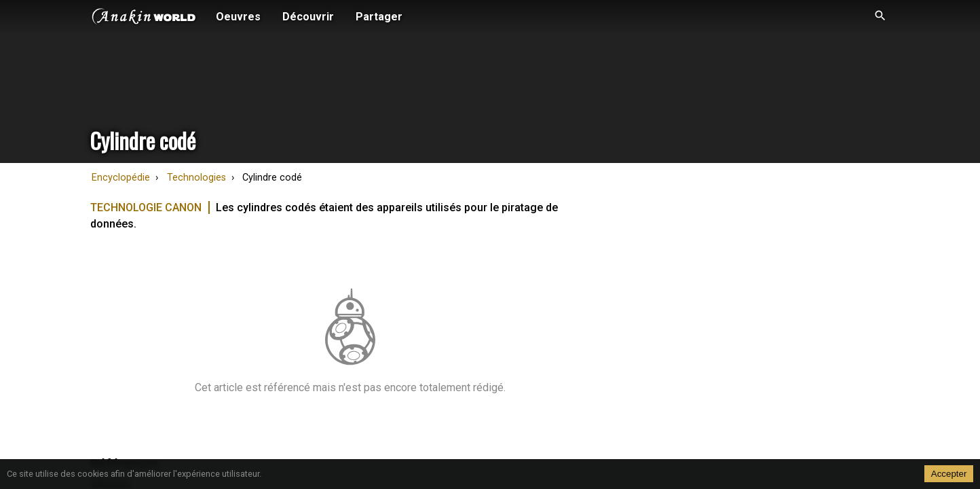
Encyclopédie (121, 178)
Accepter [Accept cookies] (949, 474)
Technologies (196, 178)
